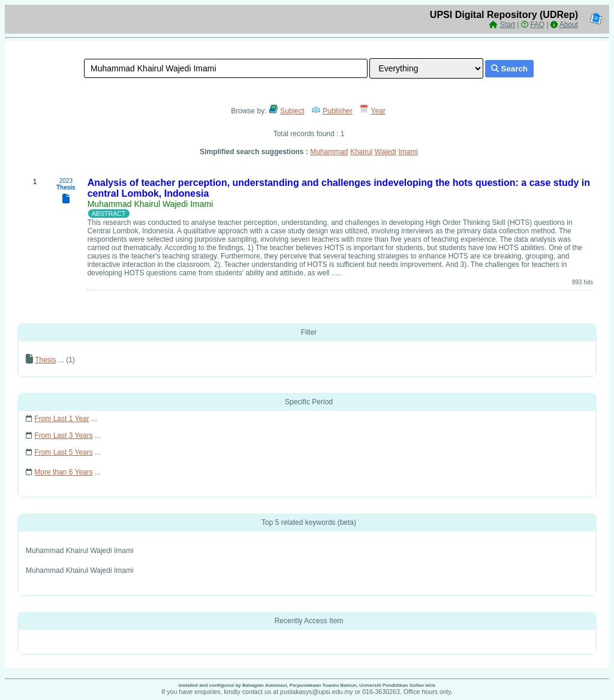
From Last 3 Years (63, 435)
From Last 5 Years (63, 452)
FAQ (537, 25)
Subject (292, 111)
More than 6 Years (63, 472)
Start (508, 25)
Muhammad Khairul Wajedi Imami (151, 204)
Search (509, 69)
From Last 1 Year (61, 419)
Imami (408, 152)
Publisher (338, 111)
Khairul (361, 152)
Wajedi (386, 152)
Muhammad (329, 152)
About (569, 25)
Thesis (45, 360)
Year (378, 111)
